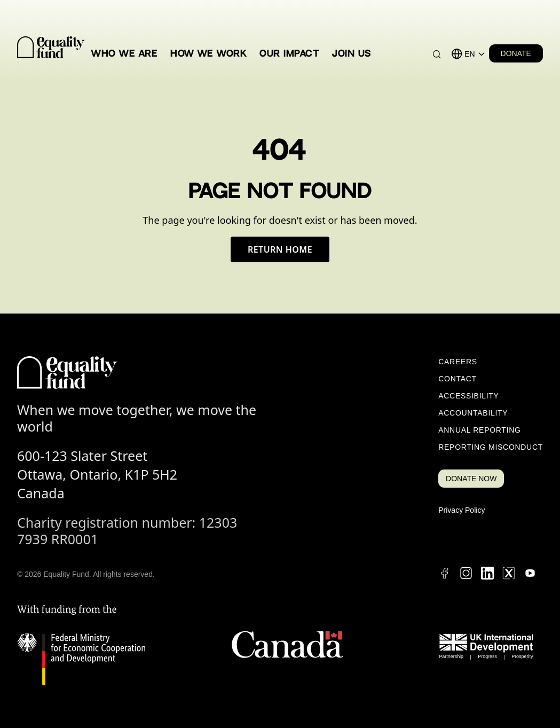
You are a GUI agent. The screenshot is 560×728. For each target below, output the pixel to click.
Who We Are (124, 54)
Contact (458, 379)
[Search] (437, 54)
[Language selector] (475, 54)
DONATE (516, 53)
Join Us (351, 54)
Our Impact (289, 54)
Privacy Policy (462, 510)
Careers (458, 362)
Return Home (280, 249)
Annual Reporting (479, 430)
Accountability (473, 413)
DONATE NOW (471, 479)
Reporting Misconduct (491, 447)
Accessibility (468, 396)
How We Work (208, 54)
